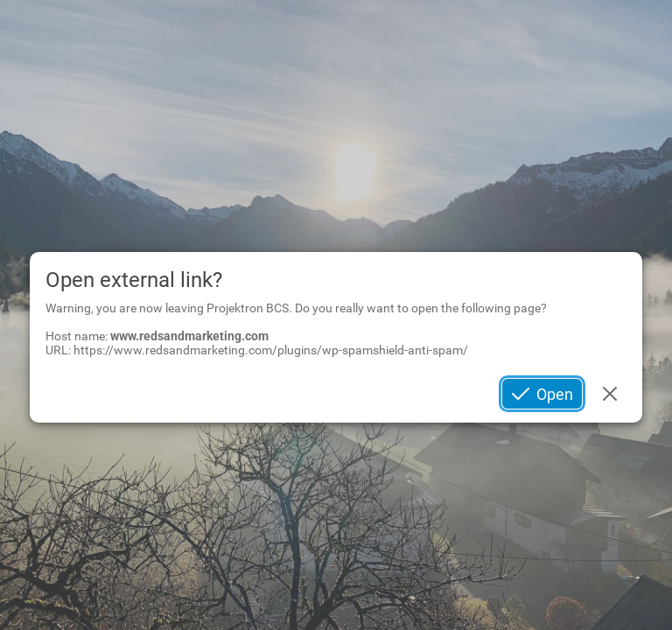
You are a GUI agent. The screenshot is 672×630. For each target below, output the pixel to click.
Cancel (610, 394)
